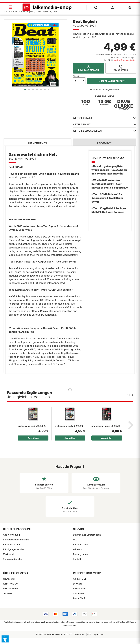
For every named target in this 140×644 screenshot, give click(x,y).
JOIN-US (8, 593)
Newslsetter (9, 579)
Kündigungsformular (14, 549)
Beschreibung (38, 143)
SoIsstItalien (79, 589)
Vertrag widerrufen (13, 559)
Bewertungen (104, 143)
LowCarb (78, 584)
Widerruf (78, 549)
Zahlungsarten (80, 554)
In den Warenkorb (112, 81)
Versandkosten (81, 544)
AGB (89, 634)
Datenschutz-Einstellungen (87, 535)
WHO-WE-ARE (10, 589)
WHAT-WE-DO (10, 584)
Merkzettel (8, 554)
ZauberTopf (79, 598)
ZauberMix (79, 593)
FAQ (75, 540)
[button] (5, 639)
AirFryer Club (80, 579)
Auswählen (33, 438)
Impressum (98, 634)
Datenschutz (80, 634)
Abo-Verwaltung (11, 535)
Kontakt (77, 559)
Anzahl (76, 76)
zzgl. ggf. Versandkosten (125, 60)
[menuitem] (10, 7)
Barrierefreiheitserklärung (16, 540)
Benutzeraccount (12, 544)
